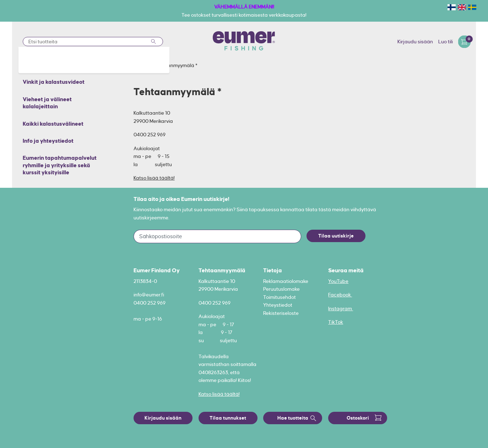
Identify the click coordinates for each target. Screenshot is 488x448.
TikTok (336, 322)
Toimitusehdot (280, 297)
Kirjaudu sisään (415, 42)
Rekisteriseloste (281, 313)
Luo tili (446, 42)
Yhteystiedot (278, 305)
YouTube (338, 281)
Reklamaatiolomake (286, 281)
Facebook (340, 295)
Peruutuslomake (281, 289)
